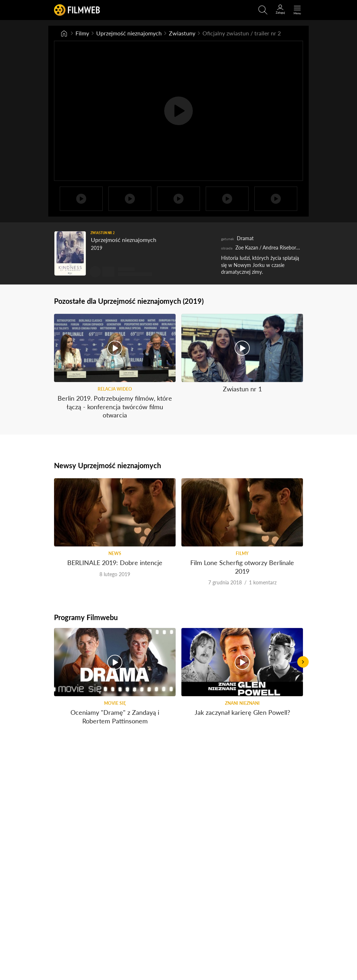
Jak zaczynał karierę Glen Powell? (242, 712)
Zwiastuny (182, 33)
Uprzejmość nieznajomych (129, 33)
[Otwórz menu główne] (297, 10)
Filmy (82, 33)
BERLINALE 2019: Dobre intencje (115, 563)
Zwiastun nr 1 (242, 389)
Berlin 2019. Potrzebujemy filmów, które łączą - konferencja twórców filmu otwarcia (115, 407)
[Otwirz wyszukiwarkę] (263, 10)
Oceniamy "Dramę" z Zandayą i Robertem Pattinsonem (115, 716)
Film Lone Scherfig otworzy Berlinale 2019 (242, 567)
